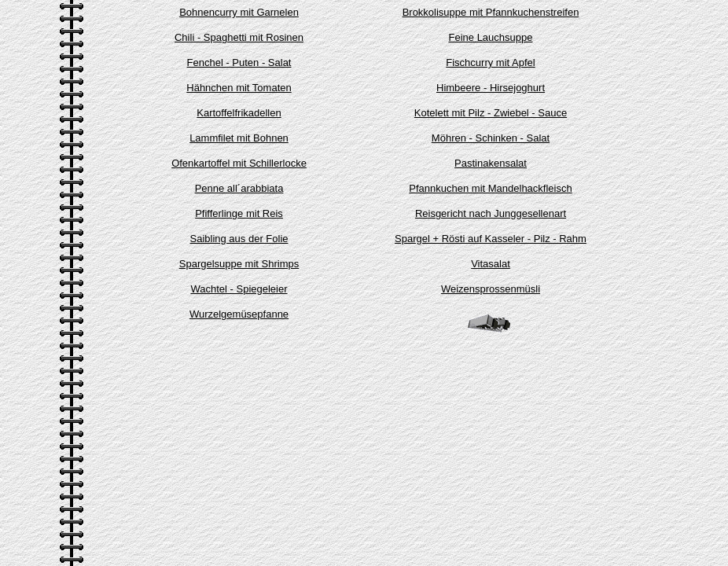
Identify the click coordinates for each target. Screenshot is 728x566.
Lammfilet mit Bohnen (239, 138)
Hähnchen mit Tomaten (239, 88)
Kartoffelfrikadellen (239, 113)
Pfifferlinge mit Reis (239, 213)
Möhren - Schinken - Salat (491, 138)
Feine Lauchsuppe (491, 37)
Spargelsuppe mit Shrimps (239, 264)
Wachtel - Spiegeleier (239, 289)
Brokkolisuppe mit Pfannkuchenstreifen (491, 12)
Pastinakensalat (491, 163)
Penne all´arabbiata (239, 188)
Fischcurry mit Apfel (490, 62)
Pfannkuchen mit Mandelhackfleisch (490, 188)
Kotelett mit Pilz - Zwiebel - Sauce (491, 113)
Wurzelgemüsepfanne (239, 314)
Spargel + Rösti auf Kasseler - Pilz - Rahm (491, 239)
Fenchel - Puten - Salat (239, 62)
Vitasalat (491, 264)
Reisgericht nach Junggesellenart (491, 213)
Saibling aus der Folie (239, 239)
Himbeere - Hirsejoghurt (491, 88)
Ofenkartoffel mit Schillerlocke (239, 163)
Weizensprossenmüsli (491, 289)
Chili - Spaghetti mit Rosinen (239, 37)
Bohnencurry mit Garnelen (239, 12)
